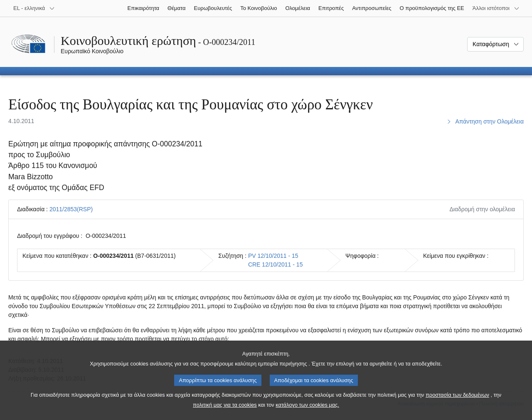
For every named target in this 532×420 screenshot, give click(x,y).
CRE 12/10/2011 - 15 (276, 264)
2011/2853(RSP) (71, 209)
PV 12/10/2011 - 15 (273, 256)
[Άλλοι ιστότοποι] (496, 8)
